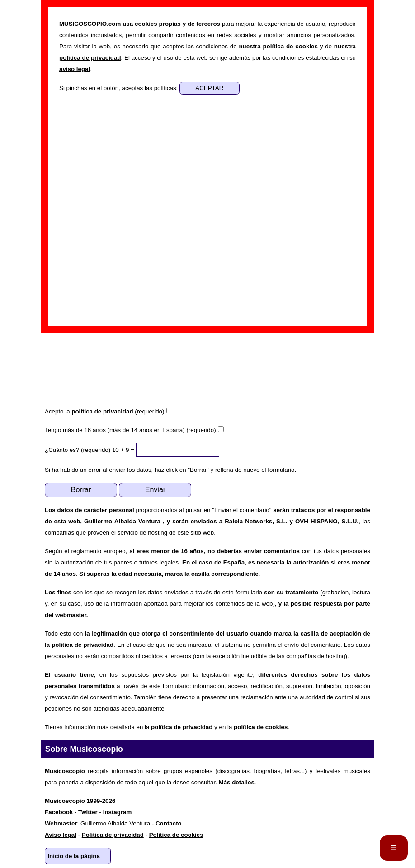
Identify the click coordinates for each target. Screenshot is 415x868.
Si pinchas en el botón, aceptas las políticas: (119, 88)
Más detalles (237, 782)
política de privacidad (102, 411)
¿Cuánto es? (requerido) (78, 450)
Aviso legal (61, 835)
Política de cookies (176, 835)
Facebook (59, 812)
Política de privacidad (113, 835)
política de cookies (261, 727)
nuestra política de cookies (278, 46)
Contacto (169, 823)
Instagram (118, 812)
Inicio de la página (74, 856)
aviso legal (75, 69)
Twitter (88, 812)
